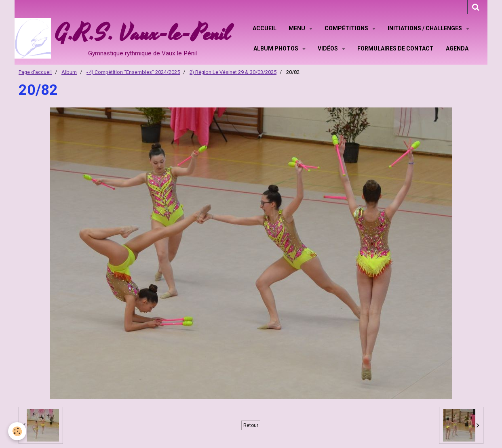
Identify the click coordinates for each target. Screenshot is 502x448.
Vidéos (328, 48)
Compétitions (347, 28)
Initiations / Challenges (425, 28)
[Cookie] (17, 431)
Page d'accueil (35, 72)
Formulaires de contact (395, 48)
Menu (297, 28)
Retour (251, 425)
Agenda (457, 48)
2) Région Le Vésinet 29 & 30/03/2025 (233, 72)
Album (69, 72)
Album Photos (276, 48)
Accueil (265, 28)
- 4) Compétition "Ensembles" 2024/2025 (133, 72)
